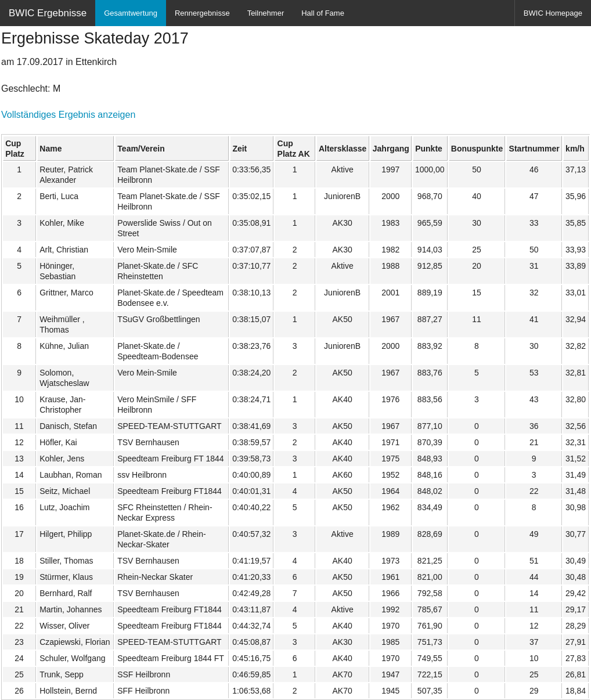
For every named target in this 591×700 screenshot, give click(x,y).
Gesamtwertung (131, 13)
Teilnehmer (266, 13)
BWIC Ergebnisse (48, 13)
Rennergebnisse (202, 13)
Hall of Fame (323, 13)
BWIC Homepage (553, 13)
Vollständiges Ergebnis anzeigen (68, 115)
